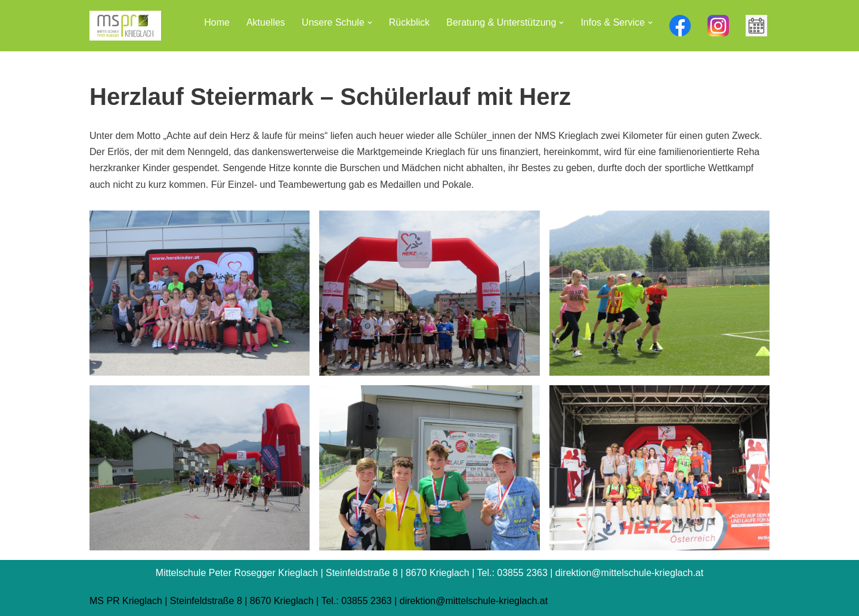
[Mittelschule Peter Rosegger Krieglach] (125, 26)
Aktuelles (266, 22)
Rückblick (409, 22)
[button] (370, 23)
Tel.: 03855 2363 (356, 601)
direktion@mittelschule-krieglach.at (474, 601)
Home (217, 22)
